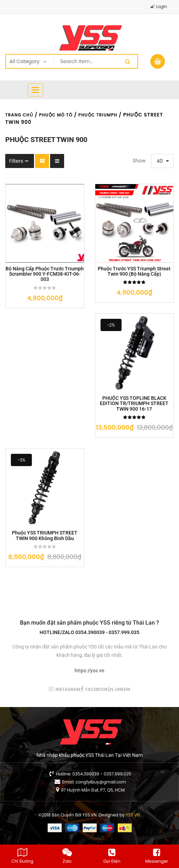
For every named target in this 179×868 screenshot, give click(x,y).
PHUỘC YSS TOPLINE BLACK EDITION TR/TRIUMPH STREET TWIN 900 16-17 (134, 404)
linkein (123, 689)
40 (160, 161)
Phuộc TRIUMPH (98, 115)
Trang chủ (19, 115)
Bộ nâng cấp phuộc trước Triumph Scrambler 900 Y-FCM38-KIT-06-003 (45, 274)
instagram (68, 689)
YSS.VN (133, 815)
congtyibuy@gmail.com (101, 782)
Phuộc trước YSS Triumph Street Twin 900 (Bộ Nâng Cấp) (134, 271)
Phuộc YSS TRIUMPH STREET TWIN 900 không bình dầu (45, 536)
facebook (97, 689)
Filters (16, 161)
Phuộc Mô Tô (56, 115)
